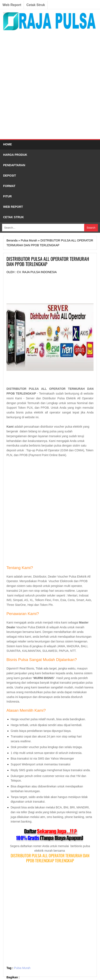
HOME (8, 144)
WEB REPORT (13, 207)
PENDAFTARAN (14, 165)
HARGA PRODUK (15, 155)
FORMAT (9, 186)
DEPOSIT (9, 176)
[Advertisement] (50, 86)
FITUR (7, 196)
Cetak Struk (36, 5)
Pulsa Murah (22, 968)
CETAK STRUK (13, 217)
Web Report (12, 5)
